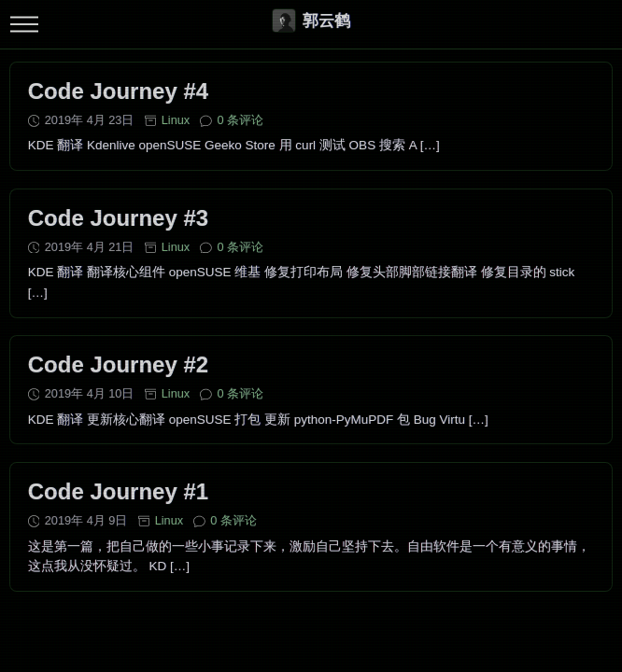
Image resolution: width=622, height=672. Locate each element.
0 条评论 (240, 120)
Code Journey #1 (118, 491)
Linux (176, 120)
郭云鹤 (311, 21)
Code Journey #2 (118, 364)
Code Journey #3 (118, 218)
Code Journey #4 (118, 91)
